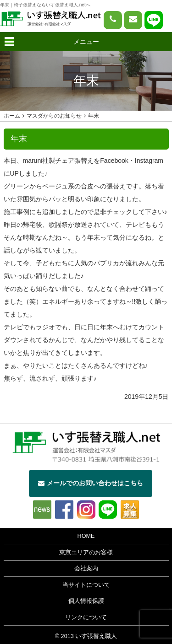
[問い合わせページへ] (133, 20)
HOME (86, 536)
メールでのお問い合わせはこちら (91, 483)
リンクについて (86, 617)
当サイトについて (86, 585)
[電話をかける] (113, 20)
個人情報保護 (86, 601)
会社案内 (86, 569)
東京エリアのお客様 (86, 553)
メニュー (86, 42)
